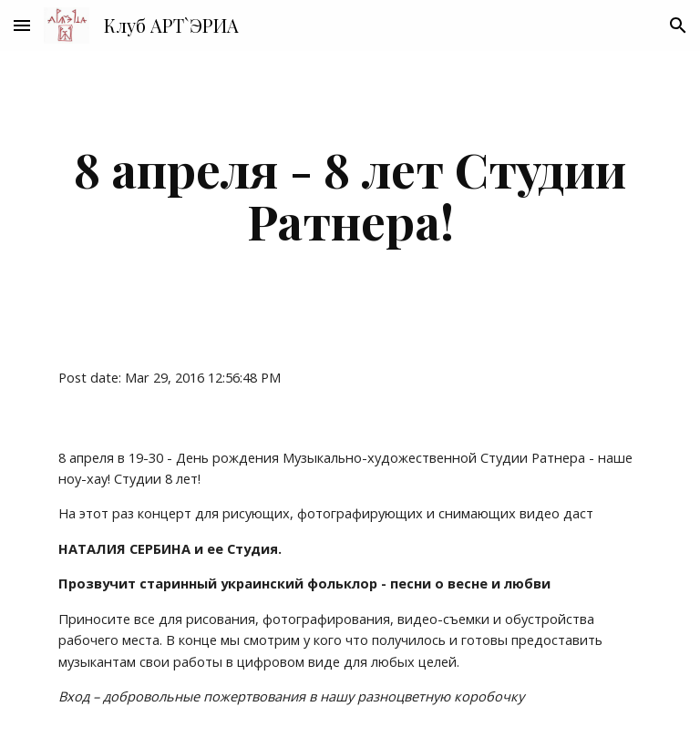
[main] (350, 194)
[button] (22, 25)
